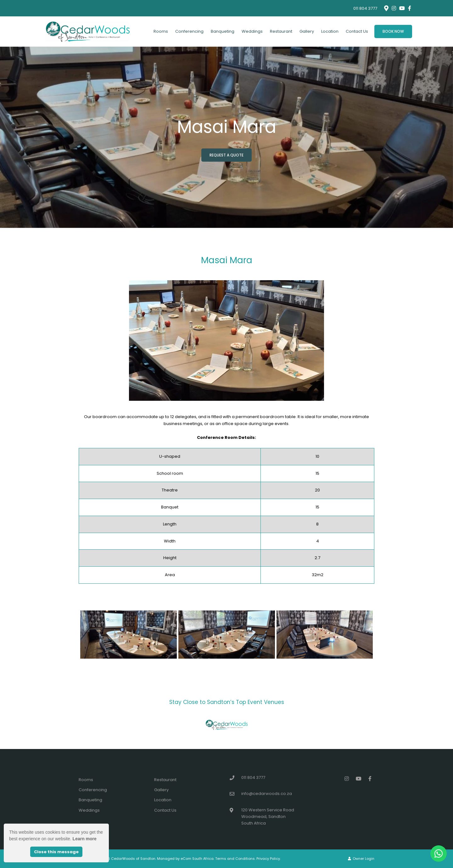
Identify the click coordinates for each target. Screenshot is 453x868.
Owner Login (361, 859)
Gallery (307, 31)
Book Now (393, 31)
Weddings (252, 31)
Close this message (56, 852)
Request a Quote (226, 155)
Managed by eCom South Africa (185, 859)
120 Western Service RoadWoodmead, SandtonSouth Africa (268, 817)
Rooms (161, 31)
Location (330, 31)
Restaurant (281, 31)
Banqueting (223, 31)
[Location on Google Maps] (386, 8)
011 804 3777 (365, 8)
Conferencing (189, 31)
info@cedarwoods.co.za (267, 794)
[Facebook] (410, 8)
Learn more (85, 839)
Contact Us (357, 31)
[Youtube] (402, 8)
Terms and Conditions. (235, 859)
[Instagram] (394, 8)
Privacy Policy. (268, 859)
